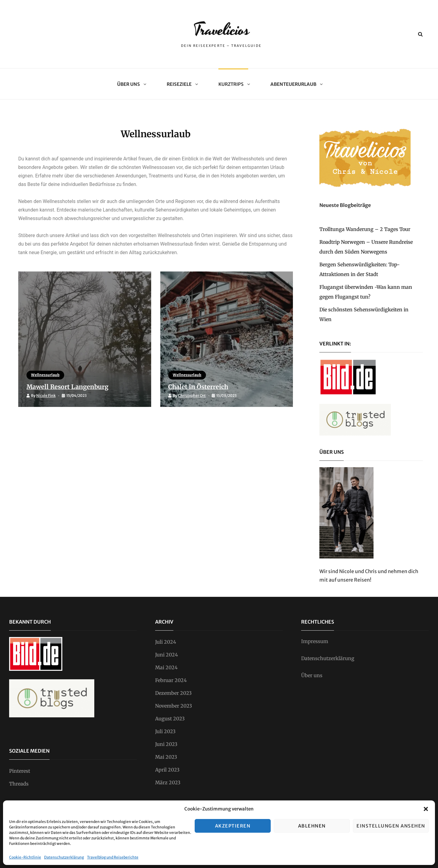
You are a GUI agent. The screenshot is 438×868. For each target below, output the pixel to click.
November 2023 (174, 706)
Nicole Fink (47, 395)
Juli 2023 (165, 731)
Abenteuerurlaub (296, 84)
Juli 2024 (166, 642)
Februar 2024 (171, 680)
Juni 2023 (166, 744)
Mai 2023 (166, 757)
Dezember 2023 (173, 693)
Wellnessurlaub (46, 374)
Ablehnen (312, 826)
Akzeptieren (233, 826)
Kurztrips (233, 84)
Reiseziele (181, 84)
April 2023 (167, 770)
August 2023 (170, 719)
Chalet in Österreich (202, 386)
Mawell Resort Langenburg (72, 386)
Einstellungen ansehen (391, 826)
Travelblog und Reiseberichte (113, 857)
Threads (19, 784)
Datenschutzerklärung (64, 857)
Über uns (131, 84)
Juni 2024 (167, 655)
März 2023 (168, 782)
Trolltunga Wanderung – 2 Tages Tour (365, 229)
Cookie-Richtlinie (25, 857)
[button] (426, 809)
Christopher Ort (193, 395)
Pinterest (20, 771)
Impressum (315, 641)
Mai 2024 (166, 667)
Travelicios (221, 30)
